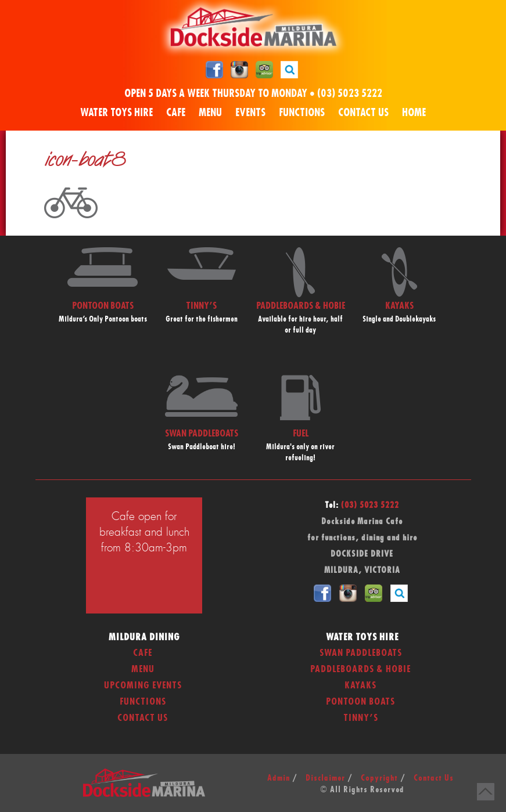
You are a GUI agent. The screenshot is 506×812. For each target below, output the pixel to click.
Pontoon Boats (360, 702)
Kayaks (360, 685)
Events (250, 113)
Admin (279, 778)
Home (414, 113)
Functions (302, 113)
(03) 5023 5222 (350, 94)
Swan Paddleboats (361, 653)
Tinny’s (361, 718)
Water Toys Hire (116, 113)
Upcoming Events (143, 685)
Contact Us (363, 113)
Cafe (176, 113)
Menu (210, 113)
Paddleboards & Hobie (360, 669)
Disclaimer (325, 778)
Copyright (379, 778)
